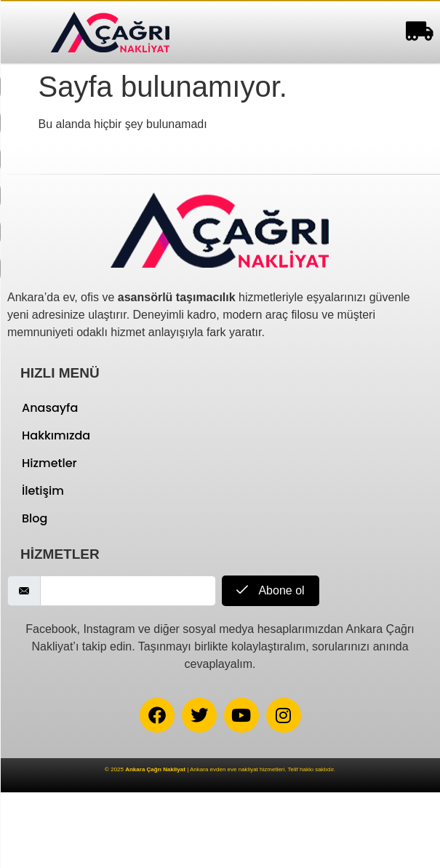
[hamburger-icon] (416, 32)
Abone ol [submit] (271, 590)
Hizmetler (49, 463)
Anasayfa (50, 408)
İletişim (43, 491)
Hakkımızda (56, 435)
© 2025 (145, 769)
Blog (35, 518)
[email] (128, 591)
